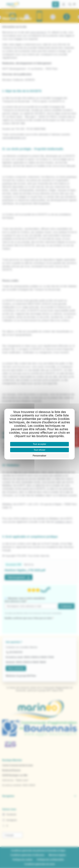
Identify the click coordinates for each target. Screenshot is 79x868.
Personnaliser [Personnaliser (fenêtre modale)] (40, 456)
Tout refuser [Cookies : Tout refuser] (39, 450)
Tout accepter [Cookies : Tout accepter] (39, 444)
